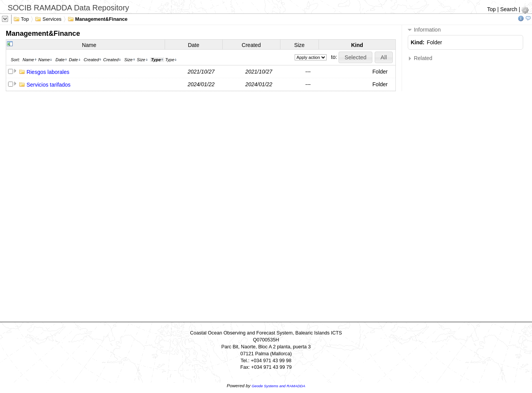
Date (193, 45)
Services (48, 18)
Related (420, 58)
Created (251, 45)
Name (89, 45)
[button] (355, 57)
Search (509, 9)
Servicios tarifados (48, 85)
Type (171, 60)
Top (491, 9)
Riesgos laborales (48, 72)
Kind (357, 45)
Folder (380, 72)
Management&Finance (98, 18)
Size (299, 45)
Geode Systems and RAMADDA (278, 386)
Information (424, 30)
